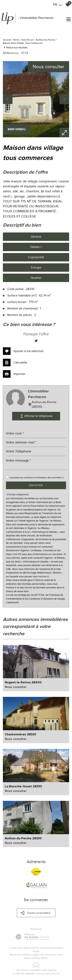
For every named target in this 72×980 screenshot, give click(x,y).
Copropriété (36, 257)
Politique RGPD (40, 958)
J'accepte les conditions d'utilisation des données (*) (36, 478)
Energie (36, 268)
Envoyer (36, 485)
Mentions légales (31, 955)
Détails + (36, 247)
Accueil (7, 40)
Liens (60, 955)
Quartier (36, 278)
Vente (16, 40)
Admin (27, 958)
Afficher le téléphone (36, 416)
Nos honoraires (48, 955)
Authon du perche (46, 40)
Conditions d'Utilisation (41, 599)
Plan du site (15, 955)
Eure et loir (28, 40)
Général (36, 237)
